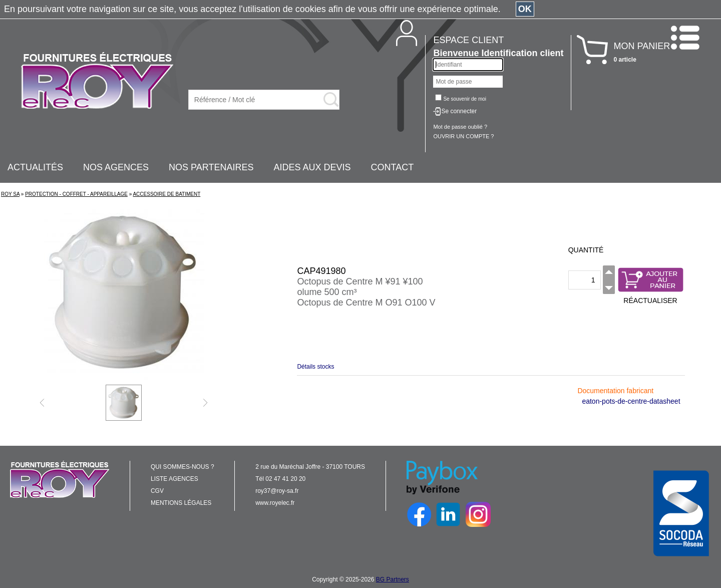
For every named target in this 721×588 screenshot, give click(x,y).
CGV (157, 491)
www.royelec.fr (275, 503)
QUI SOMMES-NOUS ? (183, 467)
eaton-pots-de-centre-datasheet (631, 401)
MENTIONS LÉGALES (181, 503)
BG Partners (393, 579)
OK (525, 9)
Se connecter (459, 111)
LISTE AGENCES (174, 479)
